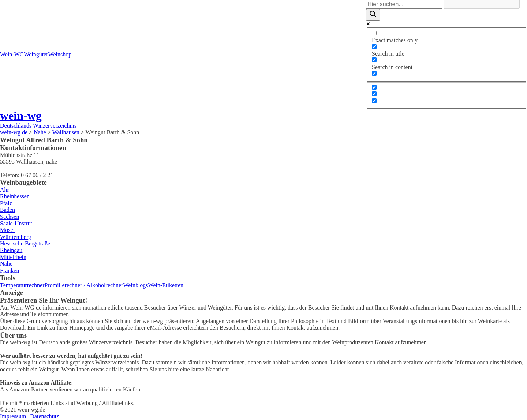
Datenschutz (44, 416)
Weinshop (60, 54)
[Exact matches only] (374, 33)
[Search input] (404, 4)
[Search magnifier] (373, 15)
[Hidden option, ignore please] (374, 87)
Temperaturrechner (22, 285)
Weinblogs (136, 285)
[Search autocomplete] (482, 4)
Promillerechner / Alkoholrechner (84, 285)
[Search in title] (374, 47)
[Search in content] (374, 60)
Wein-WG (12, 54)
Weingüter (36, 54)
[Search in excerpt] (374, 73)
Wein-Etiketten (166, 285)
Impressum (13, 416)
